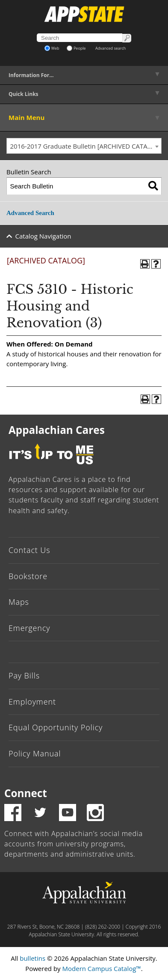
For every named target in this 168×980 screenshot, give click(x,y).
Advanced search (111, 48)
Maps (19, 602)
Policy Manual (35, 753)
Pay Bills (24, 675)
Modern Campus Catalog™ (102, 968)
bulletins (32, 958)
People (76, 48)
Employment (32, 702)
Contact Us (29, 550)
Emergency (29, 628)
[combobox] (84, 146)
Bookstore (28, 576)
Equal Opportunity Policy (56, 727)
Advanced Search (30, 213)
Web (52, 48)
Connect (26, 793)
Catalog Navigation (43, 236)
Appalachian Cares (57, 430)
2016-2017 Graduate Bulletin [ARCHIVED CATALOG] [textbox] (86, 146)
